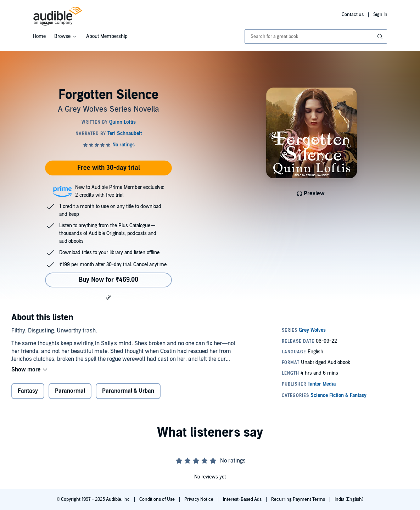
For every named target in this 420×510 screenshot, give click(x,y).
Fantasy (28, 391)
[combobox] (316, 37)
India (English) (349, 499)
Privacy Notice (199, 499)
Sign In (380, 15)
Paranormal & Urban (128, 391)
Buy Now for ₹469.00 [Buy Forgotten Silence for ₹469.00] (108, 280)
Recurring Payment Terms (299, 499)
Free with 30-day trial (109, 168)
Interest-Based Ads (243, 499)
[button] (108, 297)
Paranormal (70, 391)
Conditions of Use (158, 499)
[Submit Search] (381, 37)
